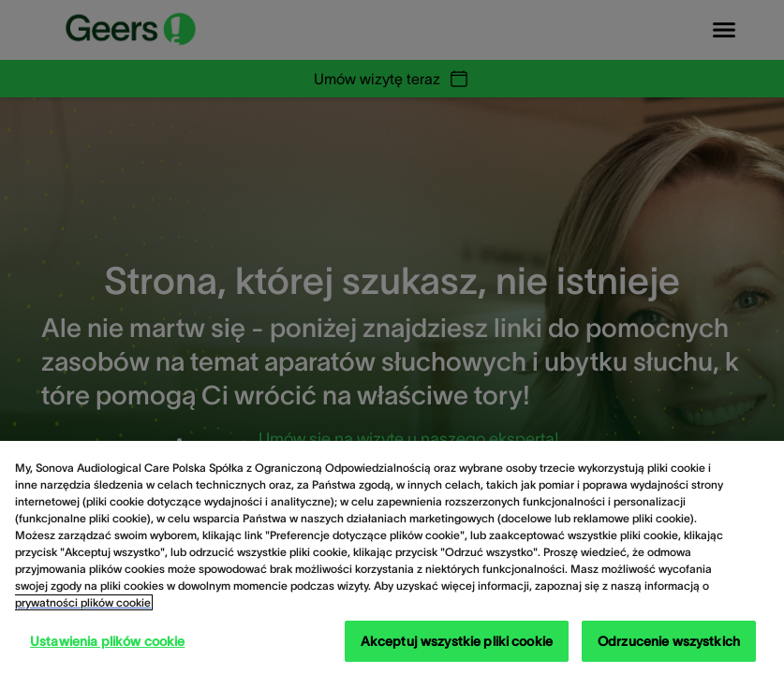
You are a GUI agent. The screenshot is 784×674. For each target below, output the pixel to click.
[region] (392, 557)
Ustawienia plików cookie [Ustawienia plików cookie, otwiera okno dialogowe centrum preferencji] (107, 641)
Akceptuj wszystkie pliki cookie (457, 641)
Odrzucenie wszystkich (669, 641)
